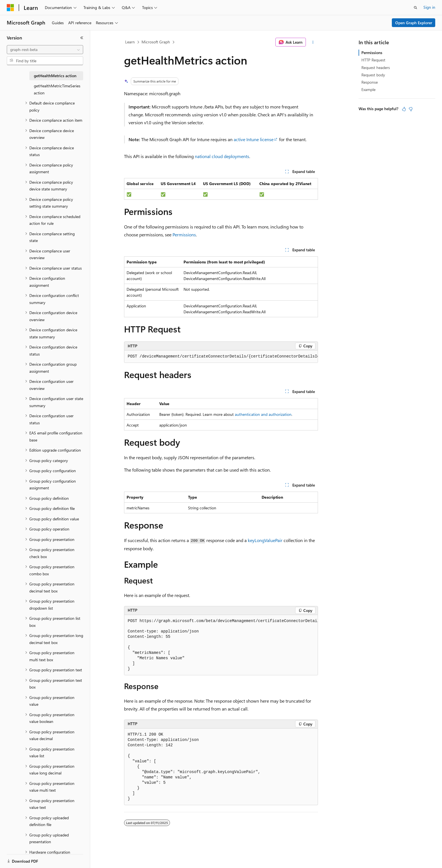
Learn (130, 42)
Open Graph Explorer (414, 23)
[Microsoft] (10, 8)
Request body (373, 75)
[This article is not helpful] (411, 109)
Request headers (376, 67)
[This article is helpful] (404, 109)
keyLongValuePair (265, 540)
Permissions (184, 235)
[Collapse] (82, 38)
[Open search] (416, 8)
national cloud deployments (222, 156)
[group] (221, 357)
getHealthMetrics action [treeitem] (55, 76)
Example (368, 89)
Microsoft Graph (156, 42)
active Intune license (254, 139)
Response (370, 82)
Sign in (429, 7)
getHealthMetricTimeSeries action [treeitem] (57, 89)
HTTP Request (373, 60)
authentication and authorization (263, 414)
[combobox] (45, 50)
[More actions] (313, 42)
